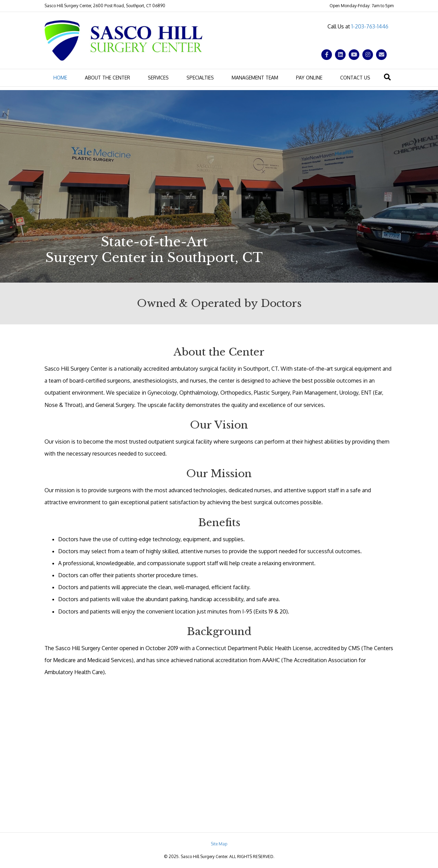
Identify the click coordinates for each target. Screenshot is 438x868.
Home (60, 78)
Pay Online (309, 78)
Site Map (219, 844)
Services (158, 78)
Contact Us (355, 78)
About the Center (107, 78)
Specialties (200, 78)
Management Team (255, 78)
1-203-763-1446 (370, 26)
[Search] (387, 77)
